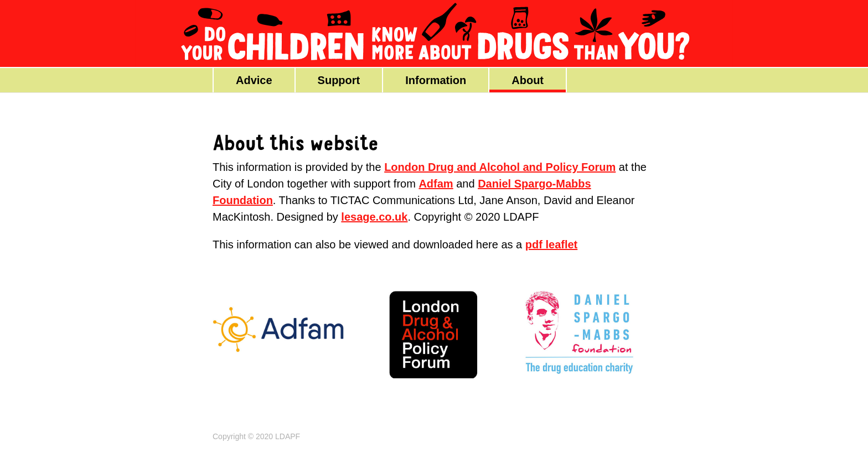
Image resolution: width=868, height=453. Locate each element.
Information (436, 80)
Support (339, 80)
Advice (254, 80)
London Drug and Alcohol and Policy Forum (500, 167)
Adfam (436, 184)
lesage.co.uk (374, 217)
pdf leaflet (551, 244)
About (528, 80)
